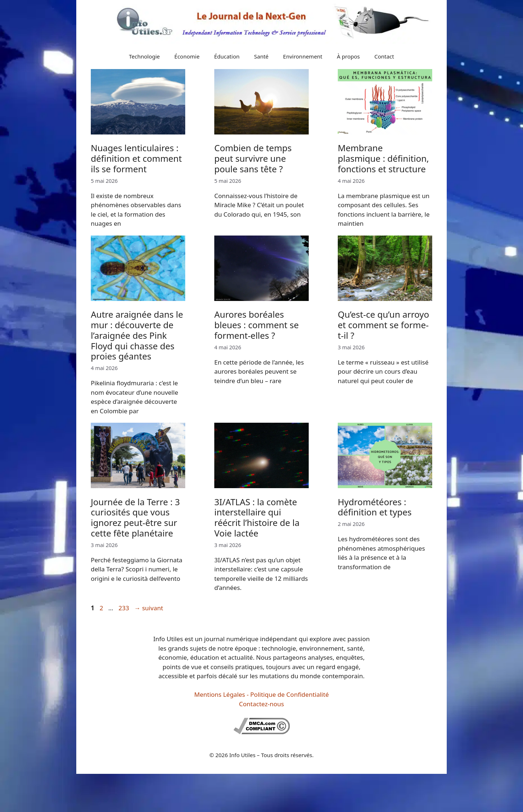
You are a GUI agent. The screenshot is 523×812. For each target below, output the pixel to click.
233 (124, 608)
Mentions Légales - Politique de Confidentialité (261, 694)
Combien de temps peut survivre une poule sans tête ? (253, 158)
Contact (384, 56)
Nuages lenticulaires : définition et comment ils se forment (136, 158)
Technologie (144, 56)
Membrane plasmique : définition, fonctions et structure (383, 158)
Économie (187, 56)
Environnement (303, 56)
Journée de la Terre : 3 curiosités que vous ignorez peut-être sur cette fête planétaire (135, 517)
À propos (348, 56)
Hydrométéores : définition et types (375, 507)
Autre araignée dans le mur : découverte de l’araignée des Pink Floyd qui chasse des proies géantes (137, 335)
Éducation (227, 56)
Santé (261, 56)
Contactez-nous (261, 704)
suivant (149, 608)
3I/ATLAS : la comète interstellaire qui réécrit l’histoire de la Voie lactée (257, 517)
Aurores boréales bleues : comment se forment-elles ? (257, 325)
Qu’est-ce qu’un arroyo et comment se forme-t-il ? (384, 325)
